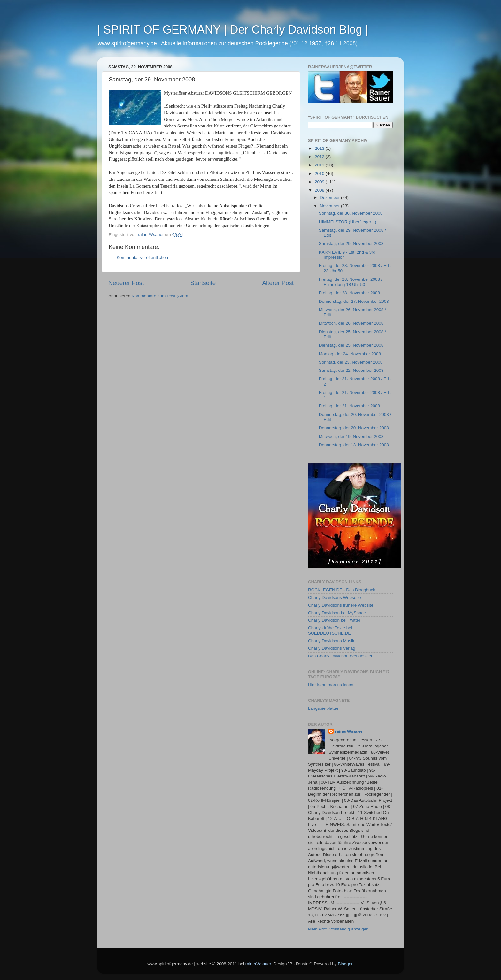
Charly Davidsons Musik (331, 641)
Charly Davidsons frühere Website (341, 605)
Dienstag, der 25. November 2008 (351, 345)
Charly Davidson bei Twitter (334, 620)
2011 (320, 165)
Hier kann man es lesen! (331, 685)
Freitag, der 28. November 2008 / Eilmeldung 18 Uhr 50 (351, 282)
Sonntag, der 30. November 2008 (351, 213)
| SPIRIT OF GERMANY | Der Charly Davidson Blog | (233, 30)
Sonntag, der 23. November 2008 (351, 362)
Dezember (330, 198)
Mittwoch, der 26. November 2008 (351, 323)
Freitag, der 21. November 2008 (349, 406)
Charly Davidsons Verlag (332, 648)
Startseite (203, 283)
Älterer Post (278, 283)
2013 (320, 148)
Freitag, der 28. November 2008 (349, 293)
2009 (320, 182)
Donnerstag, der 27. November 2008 (354, 301)
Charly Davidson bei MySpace (337, 613)
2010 (320, 174)
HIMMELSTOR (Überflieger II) (348, 222)
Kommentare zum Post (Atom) (161, 296)
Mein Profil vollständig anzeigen (338, 929)
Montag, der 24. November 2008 (350, 354)
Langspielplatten (324, 708)
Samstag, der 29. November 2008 (351, 244)
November (330, 206)
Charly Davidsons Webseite (335, 597)
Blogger (345, 964)
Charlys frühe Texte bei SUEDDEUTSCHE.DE (330, 630)
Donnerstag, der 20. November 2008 (354, 428)
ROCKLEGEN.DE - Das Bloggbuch (342, 590)
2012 (320, 157)
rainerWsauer (349, 731)
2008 (320, 190)
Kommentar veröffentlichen (142, 258)
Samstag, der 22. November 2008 (351, 370)
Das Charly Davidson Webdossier (340, 656)
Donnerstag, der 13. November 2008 (354, 445)
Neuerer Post (126, 283)
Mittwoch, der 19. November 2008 (351, 436)
